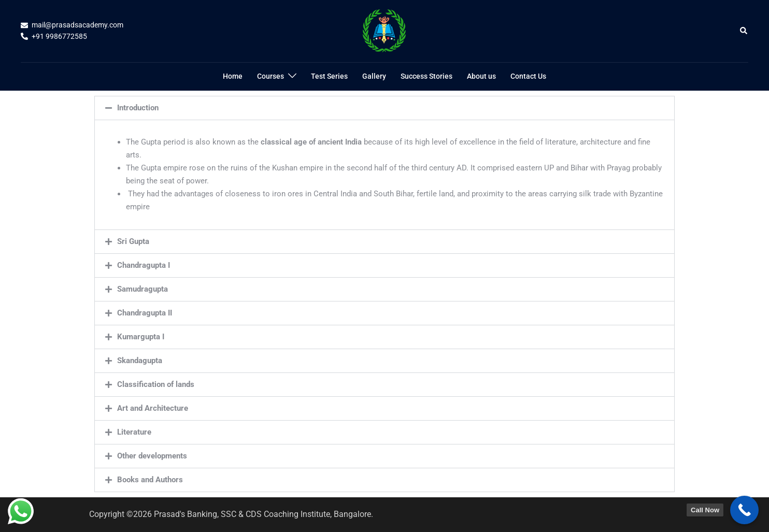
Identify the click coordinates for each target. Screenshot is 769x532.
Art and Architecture (153, 408)
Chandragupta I (144, 265)
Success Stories (426, 76)
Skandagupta (140, 361)
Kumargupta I (141, 337)
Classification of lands (156, 384)
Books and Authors (150, 480)
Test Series (329, 76)
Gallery (374, 76)
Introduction (138, 108)
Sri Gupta (133, 241)
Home (233, 76)
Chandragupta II (145, 313)
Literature (134, 432)
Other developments (152, 456)
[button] (744, 31)
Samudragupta (143, 289)
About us (481, 76)
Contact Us (528, 76)
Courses (270, 76)
